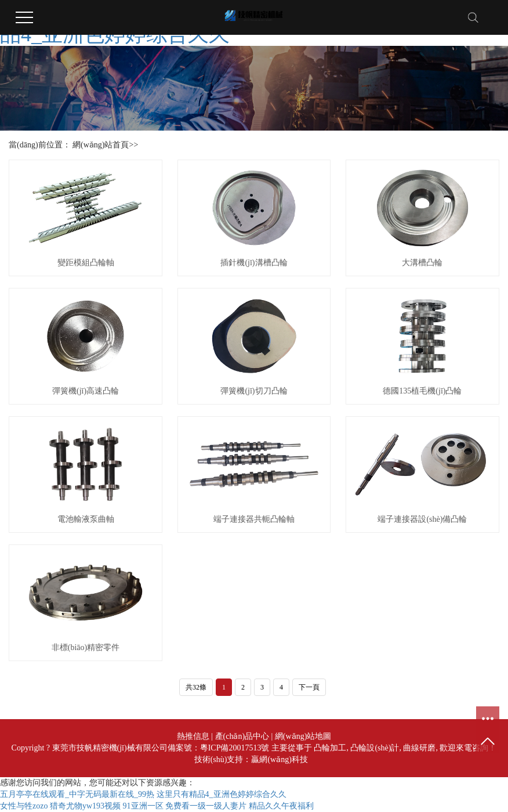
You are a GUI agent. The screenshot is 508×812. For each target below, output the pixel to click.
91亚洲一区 (143, 806)
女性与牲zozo (24, 806)
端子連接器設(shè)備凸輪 (422, 519)
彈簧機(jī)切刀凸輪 (254, 391)
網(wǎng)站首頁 (101, 145)
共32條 (196, 687)
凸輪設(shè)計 (375, 748)
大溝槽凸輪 (422, 263)
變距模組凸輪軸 (86, 263)
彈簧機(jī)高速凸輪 (86, 391)
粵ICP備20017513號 (235, 748)
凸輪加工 (330, 748)
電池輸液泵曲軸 (86, 519)
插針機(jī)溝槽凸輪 (254, 263)
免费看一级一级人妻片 (206, 806)
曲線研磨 (419, 748)
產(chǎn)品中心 (242, 736)
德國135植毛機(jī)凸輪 (422, 391)
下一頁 (309, 687)
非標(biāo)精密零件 (86, 647)
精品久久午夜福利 (281, 806)
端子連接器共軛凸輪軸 (254, 519)
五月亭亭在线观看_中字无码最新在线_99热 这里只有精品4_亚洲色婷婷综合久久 (143, 794)
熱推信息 (193, 736)
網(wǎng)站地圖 (303, 736)
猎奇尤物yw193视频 (85, 806)
